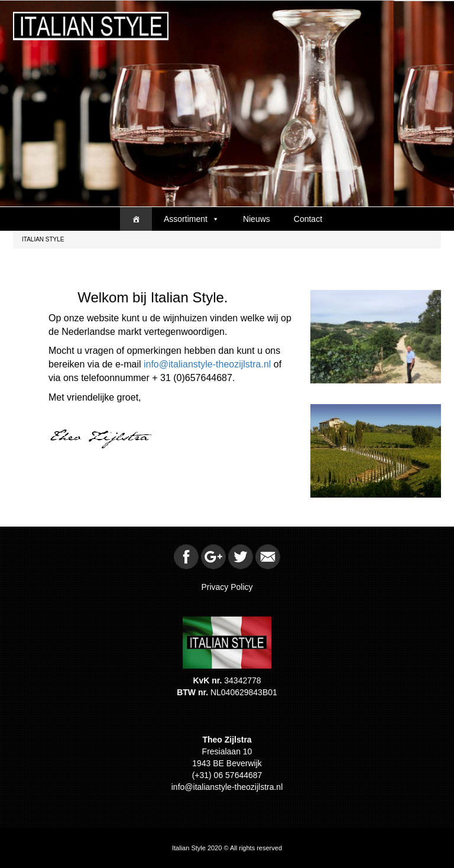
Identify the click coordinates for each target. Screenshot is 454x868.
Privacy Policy (227, 587)
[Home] (136, 219)
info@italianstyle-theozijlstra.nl (207, 364)
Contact (308, 219)
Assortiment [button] (192, 219)
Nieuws (257, 219)
